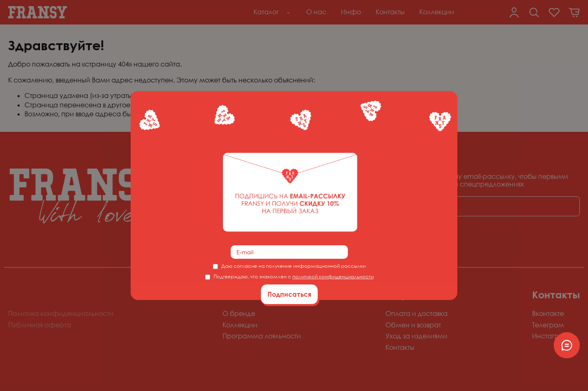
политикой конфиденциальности (333, 277)
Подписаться (289, 294)
